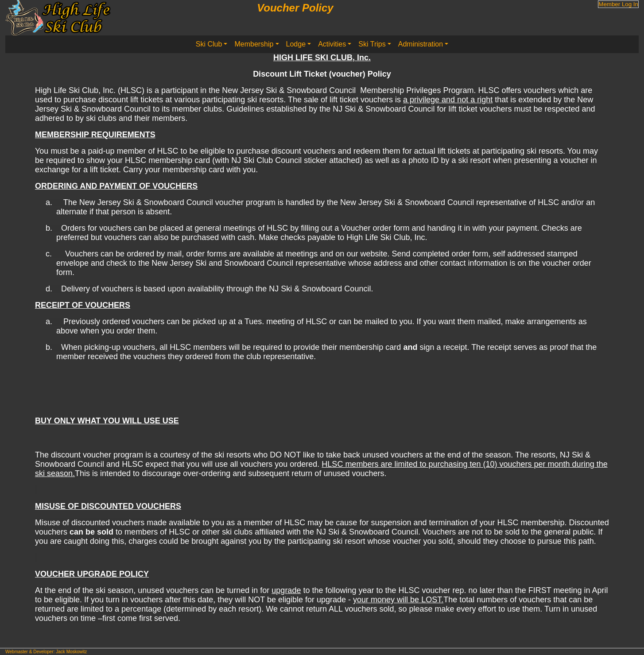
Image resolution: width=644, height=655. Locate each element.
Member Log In (618, 4)
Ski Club (209, 44)
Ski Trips (372, 44)
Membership (254, 44)
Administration (421, 44)
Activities (332, 44)
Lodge (296, 44)
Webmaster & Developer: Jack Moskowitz (46, 652)
